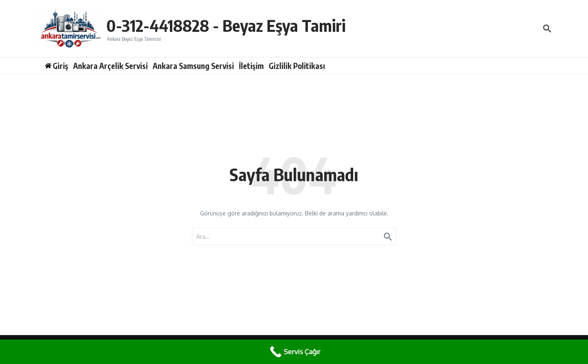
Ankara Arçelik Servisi (110, 66)
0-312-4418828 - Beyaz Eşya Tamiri (226, 25)
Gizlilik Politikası (297, 66)
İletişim (251, 66)
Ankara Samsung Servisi (193, 66)
